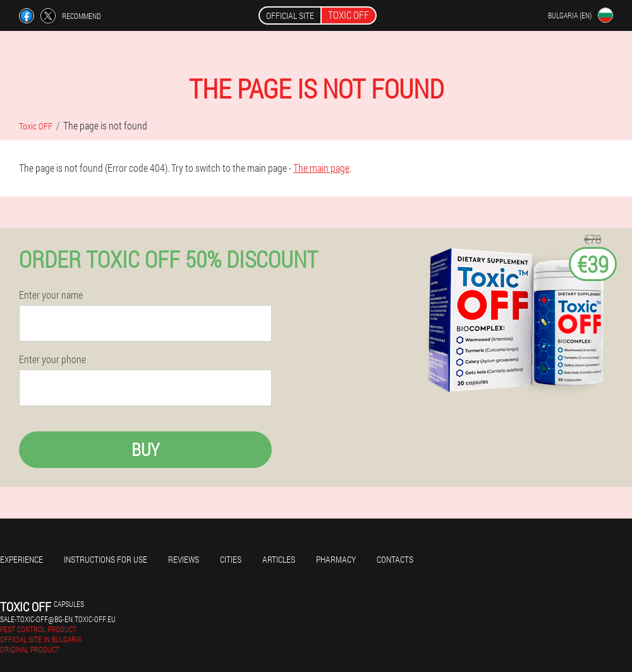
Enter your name (51, 295)
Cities (231, 559)
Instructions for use (106, 559)
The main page (321, 168)
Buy (145, 449)
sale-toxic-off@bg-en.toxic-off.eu (58, 619)
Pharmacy (336, 559)
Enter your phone (52, 359)
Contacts (395, 559)
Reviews (184, 559)
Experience (21, 559)
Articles (279, 559)
